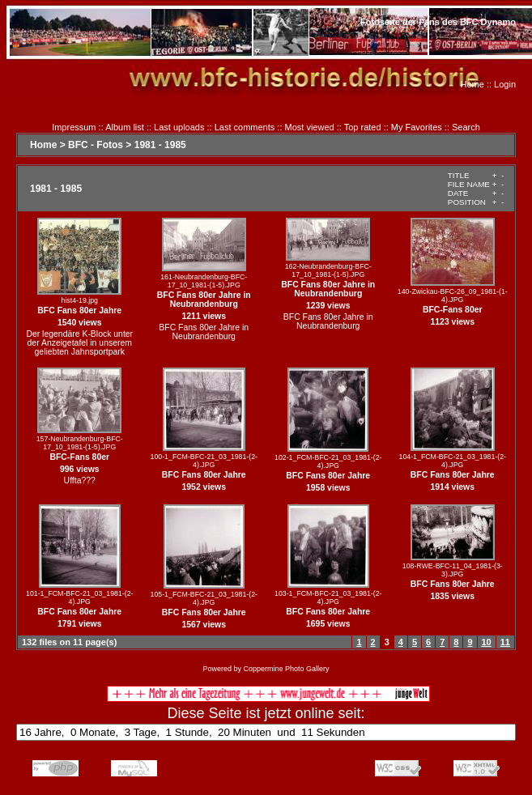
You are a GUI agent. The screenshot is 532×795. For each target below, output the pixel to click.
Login (505, 84)
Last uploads (179, 127)
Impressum (74, 127)
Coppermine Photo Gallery (286, 669)
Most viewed (310, 127)
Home (472, 84)
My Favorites (417, 127)
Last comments (245, 127)
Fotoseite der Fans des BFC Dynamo (438, 22)
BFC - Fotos (96, 145)
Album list (125, 127)
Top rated (363, 127)
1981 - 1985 (160, 145)
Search (466, 127)
